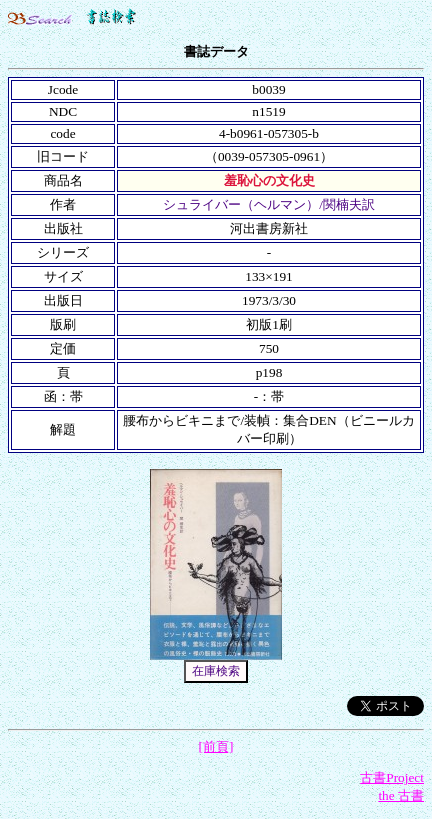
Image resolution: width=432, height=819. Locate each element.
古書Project (392, 777)
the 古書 (401, 795)
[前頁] (216, 746)
